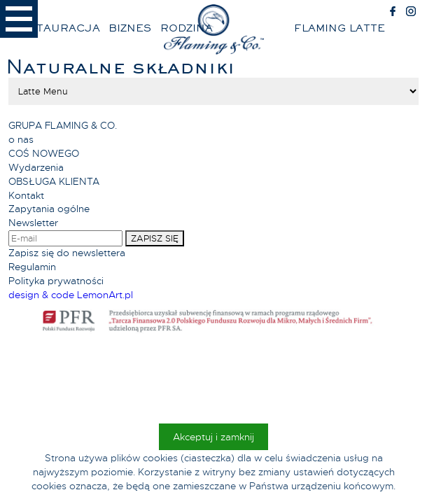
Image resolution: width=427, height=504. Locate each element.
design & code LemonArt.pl (71, 295)
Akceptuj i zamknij (213, 437)
